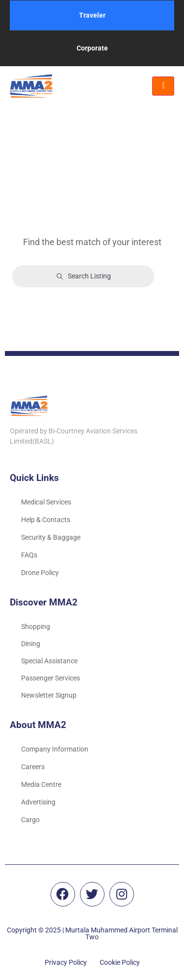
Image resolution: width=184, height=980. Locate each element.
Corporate (92, 48)
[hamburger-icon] (163, 86)
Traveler (92, 15)
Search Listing (83, 276)
